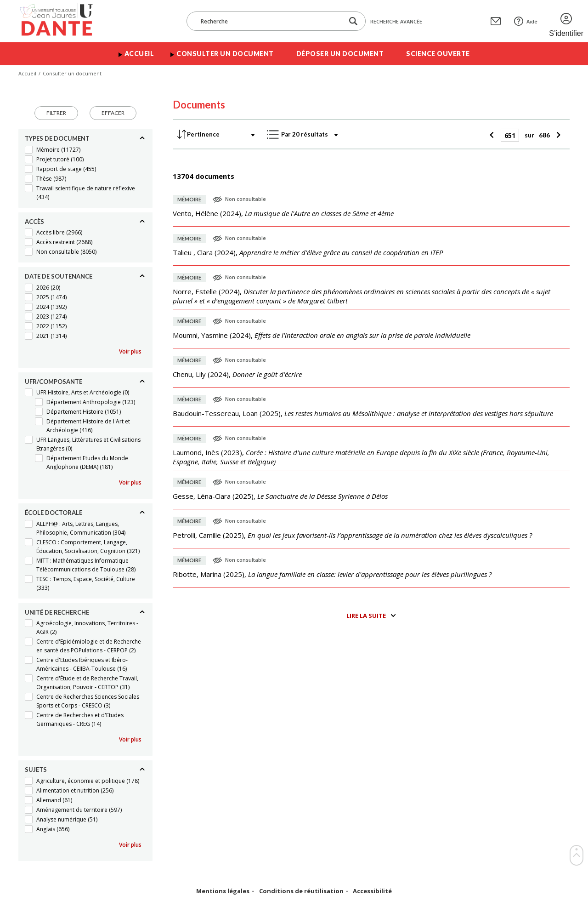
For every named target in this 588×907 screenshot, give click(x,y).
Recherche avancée (396, 21)
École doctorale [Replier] (54, 513)
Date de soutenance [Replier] (59, 276)
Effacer (113, 113)
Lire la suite (366, 616)
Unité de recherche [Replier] (57, 612)
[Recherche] (270, 21)
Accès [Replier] (34, 222)
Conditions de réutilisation (301, 891)
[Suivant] (557, 135)
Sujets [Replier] (36, 770)
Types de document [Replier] (57, 138)
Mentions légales (223, 891)
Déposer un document (340, 54)
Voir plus (130, 351)
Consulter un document (225, 54)
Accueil (139, 54)
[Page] (510, 135)
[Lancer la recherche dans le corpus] (353, 21)
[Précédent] (493, 135)
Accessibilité (372, 891)
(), (283, 213)
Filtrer (56, 113)
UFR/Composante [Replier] (54, 382)
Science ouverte (438, 54)
